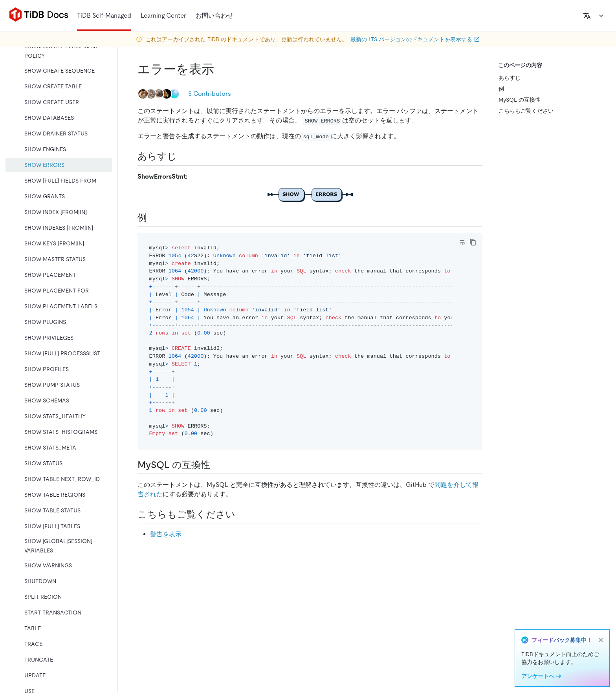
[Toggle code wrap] (462, 242)
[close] (601, 640)
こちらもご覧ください (526, 111)
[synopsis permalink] (183, 156)
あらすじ (510, 78)
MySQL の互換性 (520, 100)
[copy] (473, 242)
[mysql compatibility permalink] (216, 465)
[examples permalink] (153, 218)
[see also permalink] (242, 514)
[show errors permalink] (220, 69)
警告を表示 (166, 534)
